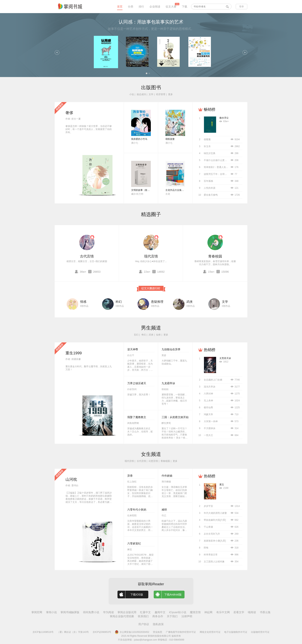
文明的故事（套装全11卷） (145, 190)
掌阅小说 (51, 612)
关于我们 (172, 616)
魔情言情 (195, 612)
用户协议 (144, 624)
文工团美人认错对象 (214, 562)
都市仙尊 (208, 408)
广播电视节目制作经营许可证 (181, 632)
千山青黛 (208, 527)
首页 (120, 7)
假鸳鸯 (207, 139)
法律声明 (187, 616)
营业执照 (158, 632)
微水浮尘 (224, 118)
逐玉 (222, 485)
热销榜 (210, 350)
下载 (185, 7)
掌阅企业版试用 (127, 612)
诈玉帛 (207, 146)
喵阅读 (252, 612)
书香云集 (265, 612)
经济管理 (161, 94)
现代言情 (151, 256)
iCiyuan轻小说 (178, 612)
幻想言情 (153, 461)
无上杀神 (208, 401)
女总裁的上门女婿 (213, 380)
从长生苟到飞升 (212, 534)
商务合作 (158, 616)
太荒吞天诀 (225, 358)
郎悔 (206, 548)
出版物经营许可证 (260, 632)
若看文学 (239, 612)
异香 (130, 476)
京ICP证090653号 (102, 632)
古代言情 (87, 256)
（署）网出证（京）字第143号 (73, 632)
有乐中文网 (223, 612)
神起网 (208, 612)
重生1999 (74, 353)
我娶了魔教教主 (137, 417)
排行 (141, 7)
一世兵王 (208, 435)
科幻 (119, 302)
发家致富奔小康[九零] (215, 541)
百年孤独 (208, 181)
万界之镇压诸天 (137, 383)
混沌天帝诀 (210, 387)
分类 (131, 7)
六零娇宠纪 (134, 543)
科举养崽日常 (211, 555)
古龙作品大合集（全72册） (179, 190)
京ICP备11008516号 (43, 632)
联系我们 (143, 616)
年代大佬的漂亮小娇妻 (215, 513)
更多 (170, 94)
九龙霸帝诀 (168, 383)
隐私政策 (158, 624)
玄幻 (136, 335)
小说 (132, 94)
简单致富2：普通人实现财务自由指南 (223, 167)
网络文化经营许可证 (210, 632)
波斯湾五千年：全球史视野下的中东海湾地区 (227, 174)
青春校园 (215, 256)
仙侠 (158, 335)
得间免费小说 (91, 612)
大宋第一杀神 (211, 421)
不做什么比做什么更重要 (216, 160)
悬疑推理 (157, 302)
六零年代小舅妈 (137, 510)
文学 (151, 94)
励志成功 (141, 94)
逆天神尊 (133, 349)
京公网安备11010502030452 (132, 632)
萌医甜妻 (170, 139)
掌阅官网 (37, 612)
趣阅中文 (160, 612)
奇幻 (144, 335)
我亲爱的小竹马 (139, 139)
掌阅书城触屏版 (70, 612)
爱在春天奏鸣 (211, 195)
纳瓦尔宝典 (210, 153)
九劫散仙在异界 (171, 349)
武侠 (190, 302)
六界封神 (208, 394)
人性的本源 (210, 188)
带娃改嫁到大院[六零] (215, 520)
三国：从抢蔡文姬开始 (175, 417)
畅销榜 (210, 109)
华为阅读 (108, 612)
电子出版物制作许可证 (236, 632)
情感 (83, 302)
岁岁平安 (208, 506)
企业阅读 (155, 7)
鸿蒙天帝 (208, 414)
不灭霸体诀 (210, 428)
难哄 (164, 510)
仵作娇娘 (167, 476)
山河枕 (71, 479)
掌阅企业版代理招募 (122, 616)
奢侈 (69, 113)
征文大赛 (171, 7)
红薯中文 (145, 612)
